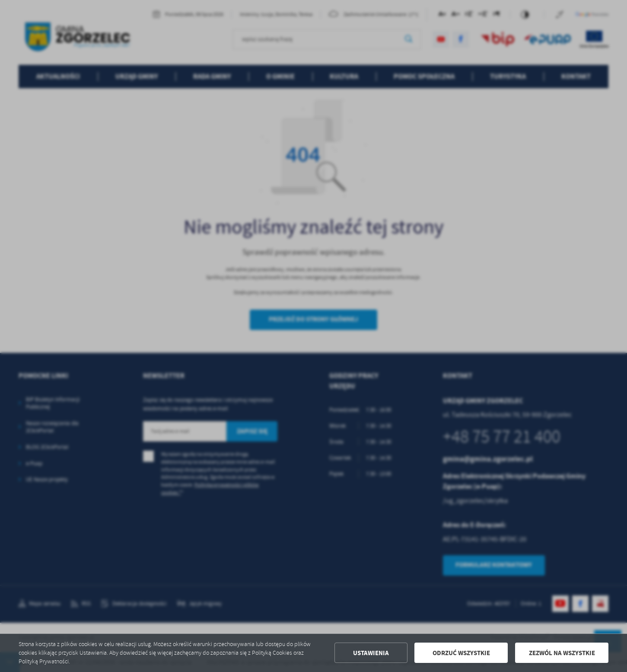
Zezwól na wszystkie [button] (562, 653)
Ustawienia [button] (371, 653)
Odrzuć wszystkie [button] (461, 653)
